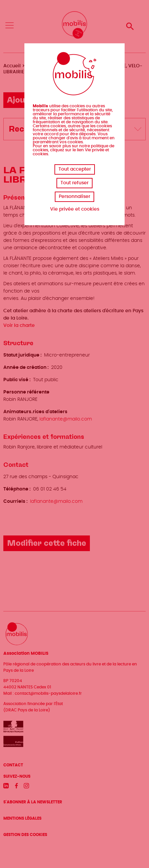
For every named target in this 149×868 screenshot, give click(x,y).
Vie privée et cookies (75, 209)
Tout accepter (75, 169)
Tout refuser (74, 183)
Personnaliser (74, 197)
